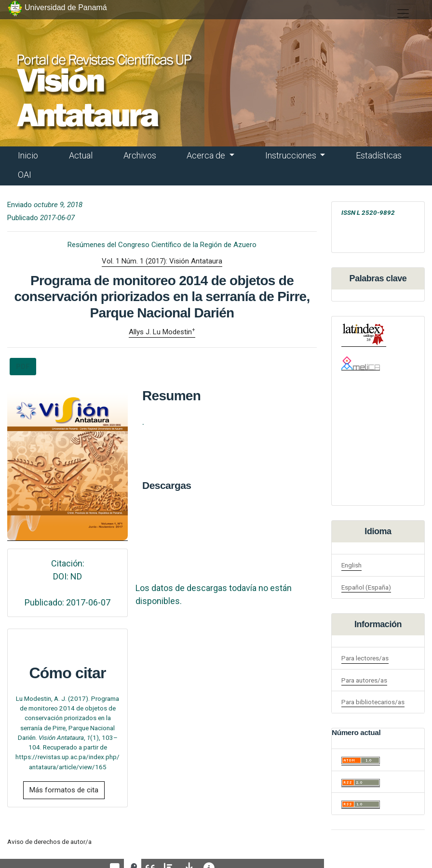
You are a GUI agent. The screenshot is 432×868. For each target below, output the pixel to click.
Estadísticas (379, 155)
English (351, 565)
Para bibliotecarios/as (373, 702)
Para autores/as (364, 680)
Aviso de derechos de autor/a (49, 842)
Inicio (28, 155)
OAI (25, 175)
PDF (23, 367)
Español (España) (366, 587)
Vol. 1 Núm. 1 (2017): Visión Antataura (162, 261)
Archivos (140, 155)
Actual (81, 155)
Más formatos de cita (64, 790)
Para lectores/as (365, 658)
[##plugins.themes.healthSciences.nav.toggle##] (403, 13)
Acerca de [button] (207, 155)
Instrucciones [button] (292, 155)
